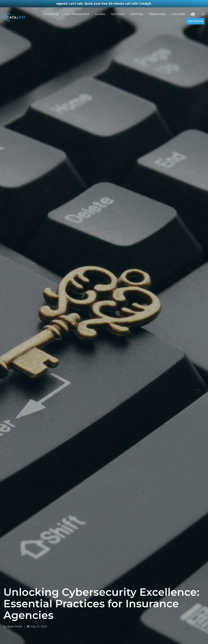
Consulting (51, 14)
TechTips (137, 14)
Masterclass (157, 14)
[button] (203, 14)
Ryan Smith (15, 626)
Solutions (118, 14)
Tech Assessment (77, 14)
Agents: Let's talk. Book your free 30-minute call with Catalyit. (104, 4)
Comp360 (178, 14)
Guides (100, 14)
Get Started (195, 21)
